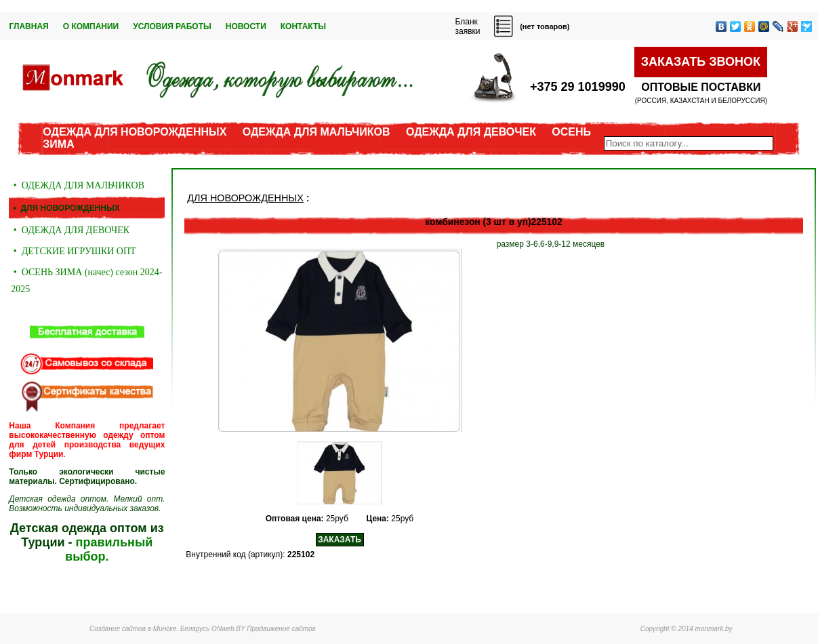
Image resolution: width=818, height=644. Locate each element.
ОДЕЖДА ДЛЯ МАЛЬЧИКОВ (316, 132)
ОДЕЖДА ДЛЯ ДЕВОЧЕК (471, 132)
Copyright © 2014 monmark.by (687, 629)
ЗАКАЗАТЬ (340, 540)
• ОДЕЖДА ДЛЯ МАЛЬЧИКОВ (78, 185)
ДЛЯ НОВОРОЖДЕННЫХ (245, 198)
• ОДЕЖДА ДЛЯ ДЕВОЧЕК (70, 230)
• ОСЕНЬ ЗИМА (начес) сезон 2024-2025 (86, 281)
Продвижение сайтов (281, 629)
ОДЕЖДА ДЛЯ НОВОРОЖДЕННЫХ (135, 132)
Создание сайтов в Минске (133, 629)
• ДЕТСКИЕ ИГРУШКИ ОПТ (73, 251)
